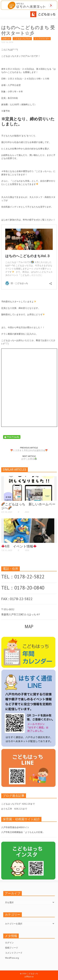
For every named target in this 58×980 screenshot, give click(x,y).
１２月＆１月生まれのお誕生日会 (29, 450)
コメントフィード (14, 953)
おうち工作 (7, 809)
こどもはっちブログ (22, 39)
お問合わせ (29, 977)
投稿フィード (12, 948)
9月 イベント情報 (19, 546)
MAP (29, 626)
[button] (12, 14)
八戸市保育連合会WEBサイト (15, 827)
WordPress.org (12, 958)
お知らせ (6, 39)
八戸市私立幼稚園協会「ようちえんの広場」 (23, 832)
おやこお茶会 (29, 459)
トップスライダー (42, 39)
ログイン (9, 943)
